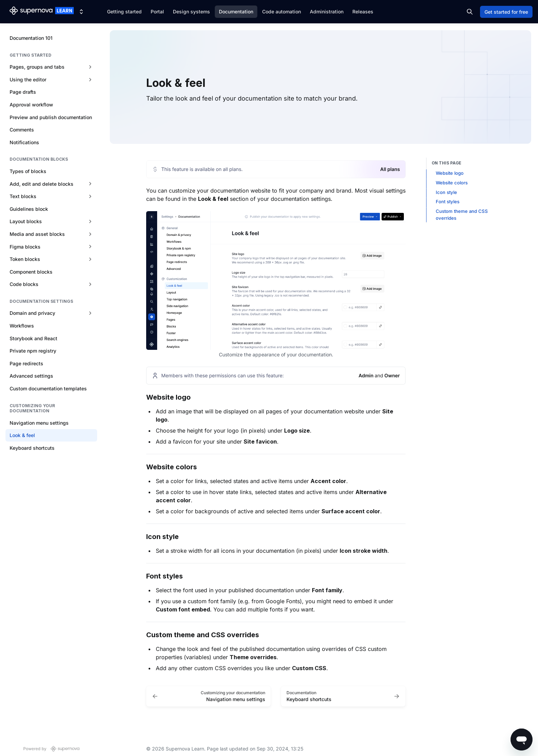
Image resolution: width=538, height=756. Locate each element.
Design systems (191, 12)
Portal (157, 12)
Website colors (452, 183)
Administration (327, 12)
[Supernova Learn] (42, 12)
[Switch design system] (81, 12)
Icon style (446, 192)
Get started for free (506, 12)
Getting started (124, 12)
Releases (363, 12)
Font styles (448, 202)
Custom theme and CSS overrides (462, 215)
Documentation (236, 12)
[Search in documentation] (470, 12)
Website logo (450, 173)
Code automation (282, 12)
